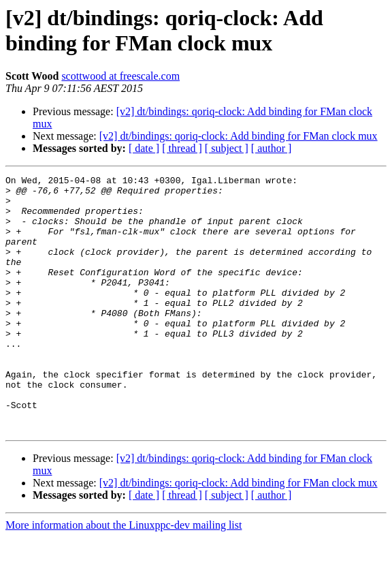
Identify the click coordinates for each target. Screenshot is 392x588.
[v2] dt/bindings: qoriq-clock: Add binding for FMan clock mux (239, 136)
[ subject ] (227, 148)
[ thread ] (182, 148)
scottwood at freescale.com (120, 76)
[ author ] (272, 148)
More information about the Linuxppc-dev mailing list (124, 576)
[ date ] (144, 148)
